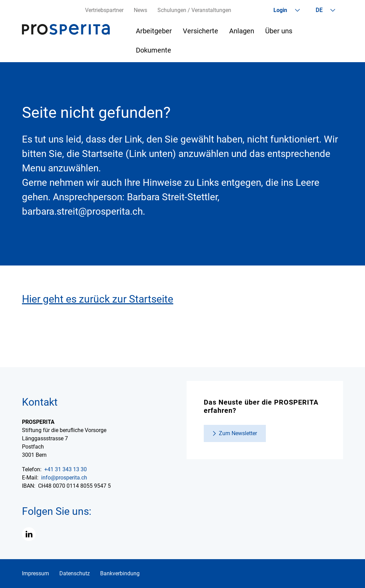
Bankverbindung (120, 573)
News (140, 10)
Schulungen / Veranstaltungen (194, 10)
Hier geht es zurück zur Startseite (98, 299)
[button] (29, 534)
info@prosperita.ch (64, 478)
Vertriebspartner (104, 10)
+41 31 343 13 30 (66, 469)
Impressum (36, 573)
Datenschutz (75, 573)
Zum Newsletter (238, 433)
